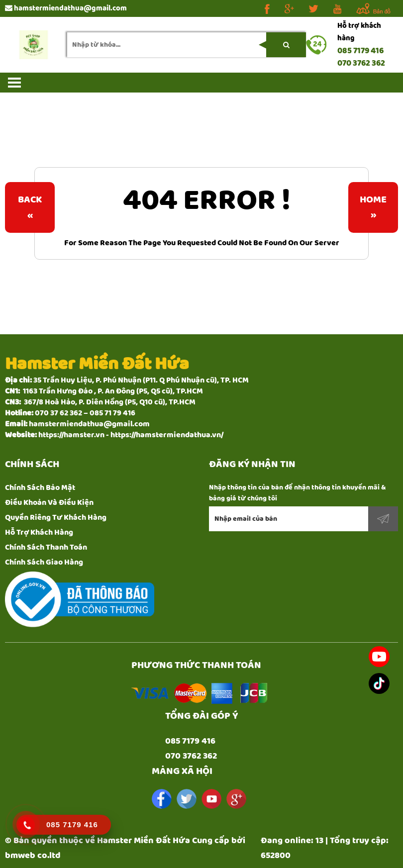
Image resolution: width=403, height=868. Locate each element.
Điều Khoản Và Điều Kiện (49, 503)
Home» (373, 207)
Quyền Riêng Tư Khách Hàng (56, 518)
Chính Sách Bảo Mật (40, 488)
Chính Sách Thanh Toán (46, 547)
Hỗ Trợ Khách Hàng (39, 532)
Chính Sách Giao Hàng (44, 562)
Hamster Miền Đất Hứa (144, 841)
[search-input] (187, 45)
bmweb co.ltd (33, 856)
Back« (30, 207)
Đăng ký (383, 519)
